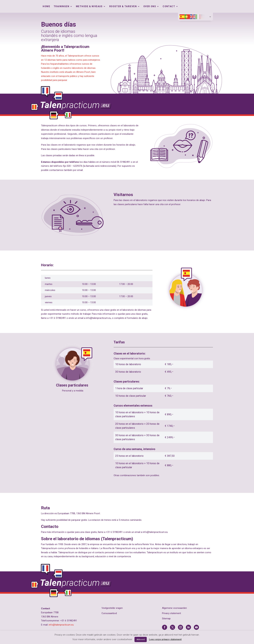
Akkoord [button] (141, 639)
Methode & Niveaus (89, 6)
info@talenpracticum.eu (61, 625)
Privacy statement (171, 613)
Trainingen (61, 6)
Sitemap (166, 619)
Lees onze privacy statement (165, 639)
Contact (169, 6)
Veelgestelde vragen (112, 608)
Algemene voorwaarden (174, 608)
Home (46, 6)
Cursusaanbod (109, 613)
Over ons (150, 6)
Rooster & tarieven (123, 6)
